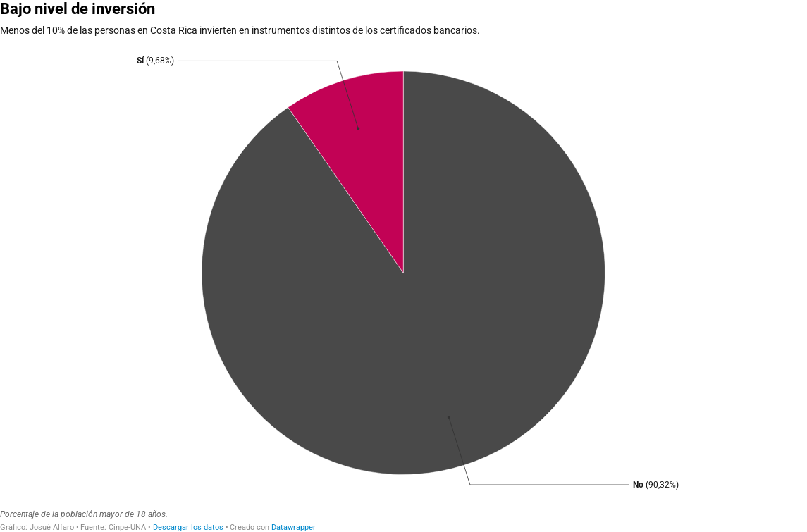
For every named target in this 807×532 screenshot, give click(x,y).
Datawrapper (294, 527)
